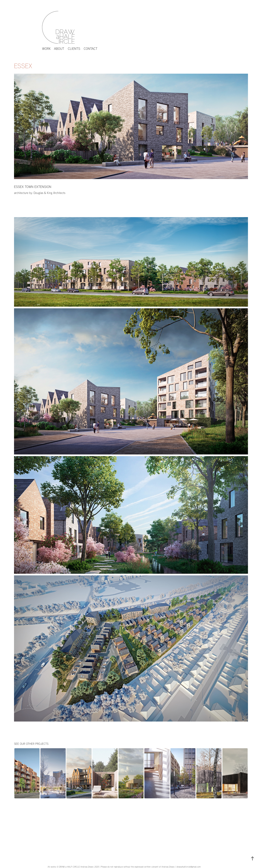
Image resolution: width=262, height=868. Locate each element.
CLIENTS (74, 49)
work (46, 49)
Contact (91, 49)
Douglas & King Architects (49, 193)
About (59, 49)
